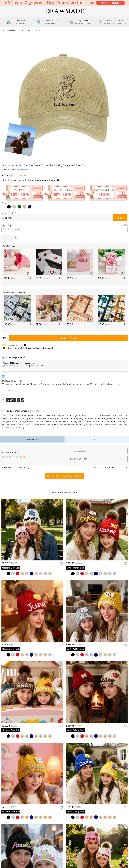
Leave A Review (78, 451)
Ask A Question (78, 459)
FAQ (97, 439)
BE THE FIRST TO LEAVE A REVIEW (65, 476)
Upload (120, 218)
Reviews (32, 439)
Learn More (7, 390)
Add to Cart (68, 338)
